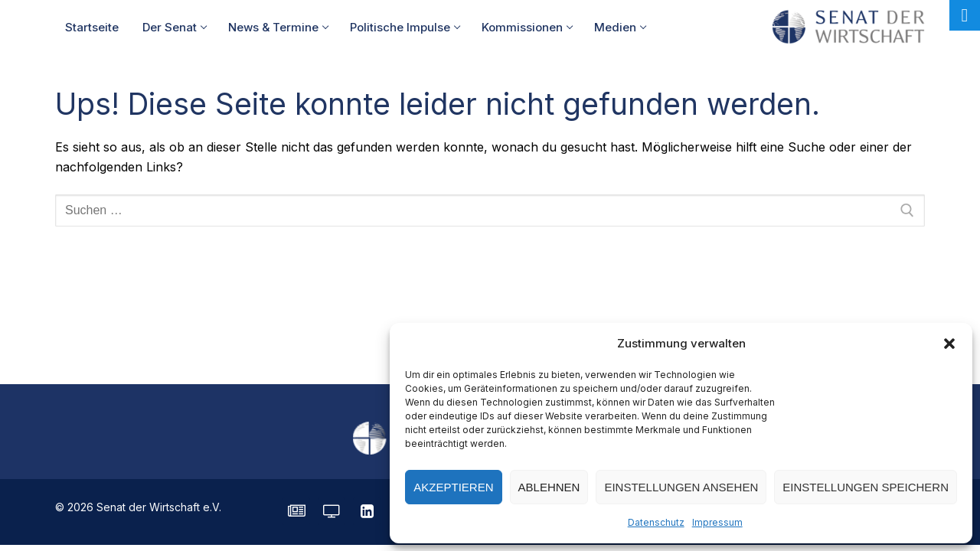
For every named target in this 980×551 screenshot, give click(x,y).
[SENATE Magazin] (296, 511)
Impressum (717, 522)
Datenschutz (656, 522)
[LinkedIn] (367, 511)
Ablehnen (549, 487)
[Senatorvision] (332, 511)
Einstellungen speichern (866, 487)
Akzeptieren (453, 487)
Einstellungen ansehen (681, 487)
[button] (949, 344)
